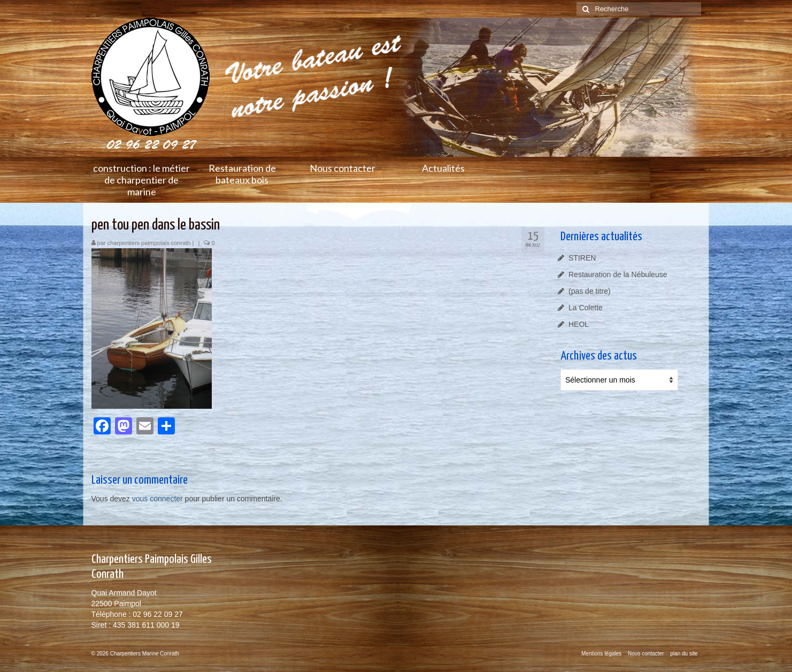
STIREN (582, 258)
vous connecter (157, 499)
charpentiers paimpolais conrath (149, 243)
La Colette (586, 308)
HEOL (579, 324)
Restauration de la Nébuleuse (618, 274)
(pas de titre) (590, 291)
